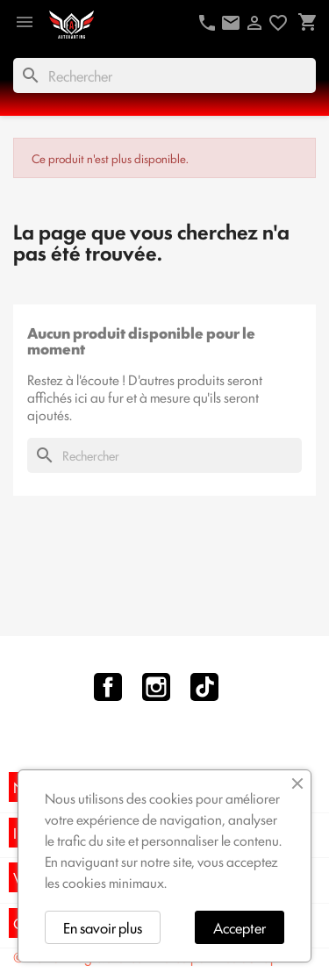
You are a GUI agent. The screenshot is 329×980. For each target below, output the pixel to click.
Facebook (108, 687)
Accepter (240, 927)
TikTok (204, 687)
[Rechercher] (164, 75)
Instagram (156, 687)
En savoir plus (103, 927)
